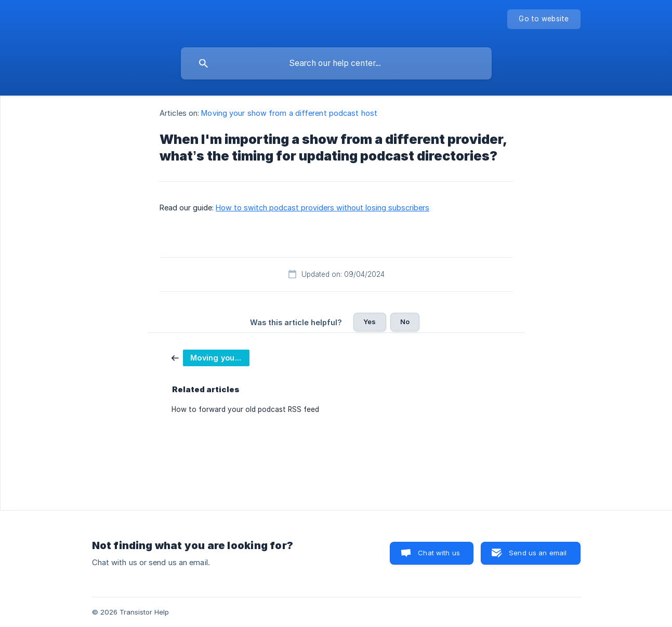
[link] (210, 357)
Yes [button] (370, 322)
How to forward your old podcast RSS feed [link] (245, 409)
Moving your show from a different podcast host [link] (289, 113)
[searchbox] (336, 63)
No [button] (405, 322)
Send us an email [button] (538, 553)
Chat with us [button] (439, 553)
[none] (544, 19)
